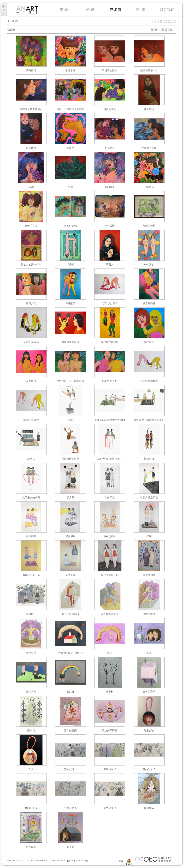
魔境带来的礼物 (70, 342)
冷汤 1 (31, 459)
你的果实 (110, 497)
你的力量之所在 (149, 497)
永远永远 (70, 70)
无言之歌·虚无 (31, 420)
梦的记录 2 (110, 769)
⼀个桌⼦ (31, 769)
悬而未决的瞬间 (31, 497)
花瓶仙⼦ (31, 614)
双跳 (70, 420)
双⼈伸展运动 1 (70, 614)
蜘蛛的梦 (149, 265)
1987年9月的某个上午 (110, 459)
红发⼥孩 (149, 730)
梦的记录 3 (149, 769)
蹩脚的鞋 (31, 692)
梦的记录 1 (70, 769)
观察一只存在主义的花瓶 (70, 109)
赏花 (149, 653)
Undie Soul (70, 226)
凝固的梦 (31, 536)
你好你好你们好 (110, 342)
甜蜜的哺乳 (110, 109)
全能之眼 (70, 575)
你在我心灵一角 (31, 575)
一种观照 (110, 226)
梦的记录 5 (70, 808)
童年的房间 (70, 730)
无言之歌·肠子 (110, 303)
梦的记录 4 (31, 808)
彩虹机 (70, 692)
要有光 (70, 847)
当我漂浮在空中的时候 (70, 653)
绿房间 (70, 265)
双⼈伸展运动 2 (110, 614)
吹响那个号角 (149, 148)
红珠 (149, 536)
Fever (31, 187)
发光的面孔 (149, 303)
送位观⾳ (31, 847)
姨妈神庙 (149, 808)
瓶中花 (31, 730)
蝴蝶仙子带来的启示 (31, 109)
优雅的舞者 (149, 614)
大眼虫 (70, 148)
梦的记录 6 (110, 808)
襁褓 (70, 187)
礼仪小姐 (149, 459)
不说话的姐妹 (110, 70)
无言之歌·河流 (31, 342)
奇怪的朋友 (149, 575)
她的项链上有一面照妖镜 (70, 381)
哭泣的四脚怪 (110, 730)
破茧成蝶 (31, 148)
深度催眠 (70, 536)
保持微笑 (70, 303)
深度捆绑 (31, 381)
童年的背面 (31, 226)
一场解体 (149, 187)
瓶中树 (110, 692)
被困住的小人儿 (149, 70)
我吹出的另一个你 (31, 265)
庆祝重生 (149, 342)
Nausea (110, 187)
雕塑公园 (31, 653)
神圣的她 (149, 109)
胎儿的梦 (110, 148)
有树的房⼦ (149, 692)
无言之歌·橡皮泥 (149, 381)
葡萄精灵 (31, 70)
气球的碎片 (149, 226)
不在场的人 (110, 536)
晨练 (110, 653)
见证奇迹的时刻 (70, 459)
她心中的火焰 (110, 381)
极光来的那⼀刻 (110, 575)
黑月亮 (70, 497)
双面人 (110, 265)
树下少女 (31, 303)
